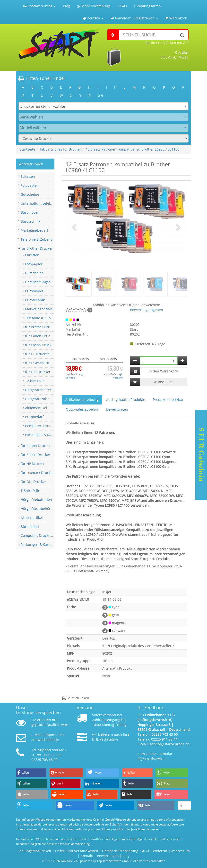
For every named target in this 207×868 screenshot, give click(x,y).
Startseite (27, 149)
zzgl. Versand (75, 376)
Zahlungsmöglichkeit (34, 851)
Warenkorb (176, 18)
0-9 (100, 96)
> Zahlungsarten (147, 6)
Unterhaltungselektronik (40, 203)
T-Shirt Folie (35, 381)
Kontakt (87, 856)
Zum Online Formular (155, 754)
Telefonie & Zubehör (37, 239)
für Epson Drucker (40, 345)
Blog (66, 6)
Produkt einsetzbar (168, 400)
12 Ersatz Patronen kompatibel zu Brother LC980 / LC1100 (133, 149)
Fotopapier (29, 185)
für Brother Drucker (37, 248)
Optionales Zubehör (82, 409)
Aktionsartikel (36, 408)
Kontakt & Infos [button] (39, 6)
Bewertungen (117, 409)
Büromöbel (30, 212)
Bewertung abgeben (147, 310)
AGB (146, 851)
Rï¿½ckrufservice (151, 759)
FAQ (126, 856)
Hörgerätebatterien (41, 390)
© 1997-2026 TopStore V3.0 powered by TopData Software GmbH (86, 861)
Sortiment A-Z (157, 43)
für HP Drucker (37, 354)
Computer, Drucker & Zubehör (50, 426)
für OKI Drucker (38, 372)
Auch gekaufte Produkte (126, 400)
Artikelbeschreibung (82, 400)
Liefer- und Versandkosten (77, 851)
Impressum (181, 851)
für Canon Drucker (40, 336)
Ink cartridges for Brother (60, 149)
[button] (75, 227)
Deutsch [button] (93, 18)
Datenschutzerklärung (120, 851)
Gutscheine (30, 194)
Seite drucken (75, 698)
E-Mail (36, 735)
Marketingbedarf (34, 230)
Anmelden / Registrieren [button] (134, 18)
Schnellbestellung (94, 6)
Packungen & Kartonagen (46, 435)
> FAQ (122, 6)
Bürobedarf (34, 417)
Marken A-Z (179, 43)
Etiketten (28, 176)
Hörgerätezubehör (40, 399)
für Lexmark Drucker (42, 363)
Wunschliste (164, 382)
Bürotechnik (30, 221)
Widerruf (160, 851)
